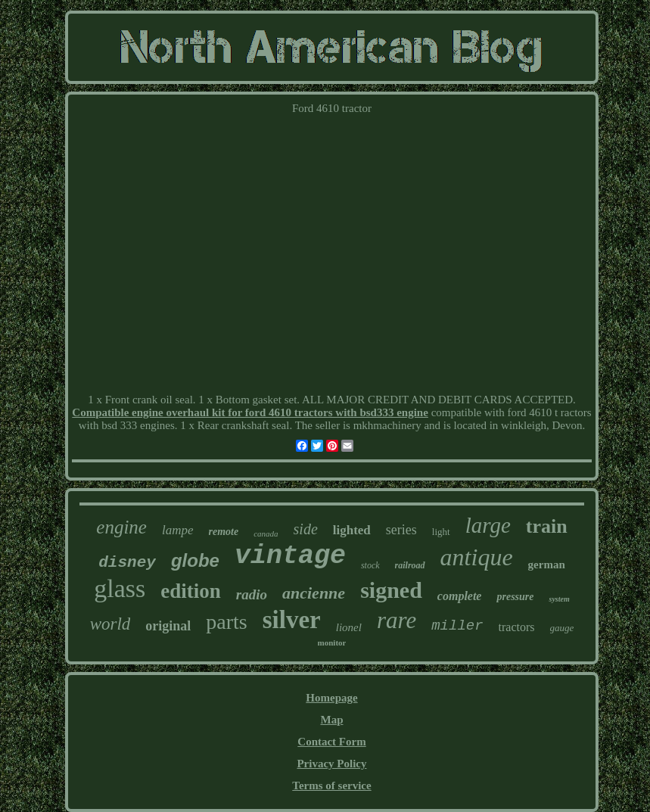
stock (370, 565)
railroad (410, 565)
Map (331, 720)
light (441, 532)
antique (477, 557)
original (168, 626)
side (306, 529)
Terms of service (331, 786)
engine (121, 527)
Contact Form (331, 742)
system (559, 599)
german (547, 565)
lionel (349, 627)
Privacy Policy (331, 764)
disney (127, 563)
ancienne (314, 593)
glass (120, 588)
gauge (562, 628)
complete (460, 596)
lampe (178, 530)
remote (224, 532)
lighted (352, 530)
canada (266, 534)
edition (191, 591)
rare (397, 620)
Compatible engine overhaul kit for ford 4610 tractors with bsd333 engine (250, 412)
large (488, 525)
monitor (332, 642)
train (547, 526)
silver (292, 620)
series (401, 530)
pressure (515, 597)
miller (457, 626)
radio (252, 594)
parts (226, 622)
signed (391, 590)
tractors (517, 627)
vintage (290, 556)
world (110, 624)
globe (195, 560)
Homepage (331, 698)
